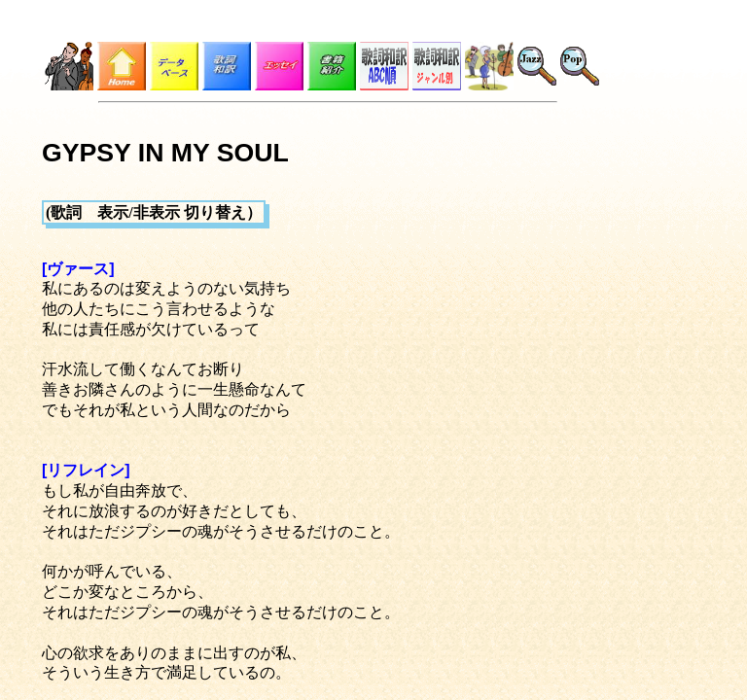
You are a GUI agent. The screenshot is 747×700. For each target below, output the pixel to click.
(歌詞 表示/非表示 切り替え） (154, 212)
